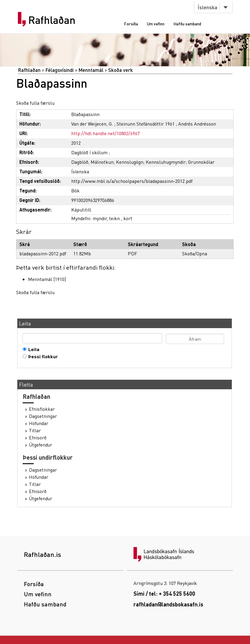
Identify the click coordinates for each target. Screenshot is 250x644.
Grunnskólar (201, 162)
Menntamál (91, 70)
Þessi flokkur (42, 356)
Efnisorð (38, 438)
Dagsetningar (43, 416)
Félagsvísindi (59, 70)
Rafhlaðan (52, 20)
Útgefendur (41, 445)
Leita (32, 349)
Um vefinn (156, 24)
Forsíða (131, 24)
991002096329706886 (93, 200)
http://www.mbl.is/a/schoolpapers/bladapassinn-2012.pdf (132, 181)
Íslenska (207, 7)
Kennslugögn (130, 162)
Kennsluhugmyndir (166, 162)
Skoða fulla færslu (35, 103)
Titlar (35, 430)
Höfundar (39, 423)
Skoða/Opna (195, 253)
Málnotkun (102, 162)
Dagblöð (80, 162)
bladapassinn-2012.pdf (43, 253)
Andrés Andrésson (197, 124)
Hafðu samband (187, 24)
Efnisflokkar (42, 409)
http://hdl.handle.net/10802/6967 (105, 133)
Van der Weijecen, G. (92, 124)
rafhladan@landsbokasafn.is (168, 604)
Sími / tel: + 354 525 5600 (164, 593)
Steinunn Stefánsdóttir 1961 (146, 124)
